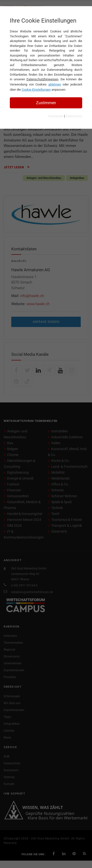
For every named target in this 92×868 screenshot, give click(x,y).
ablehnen (55, 84)
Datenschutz (74, 116)
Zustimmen (46, 103)
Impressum (56, 116)
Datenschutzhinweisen (42, 79)
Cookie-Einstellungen (36, 90)
